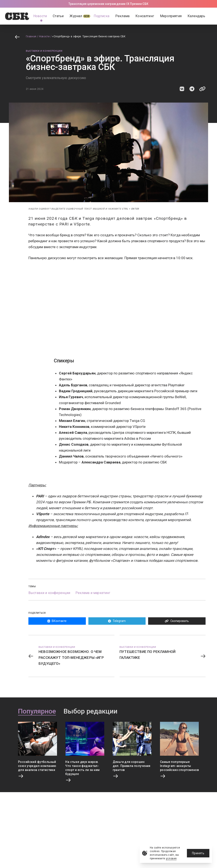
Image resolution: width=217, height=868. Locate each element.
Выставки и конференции (44, 51)
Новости (44, 36)
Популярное (37, 711)
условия (171, 858)
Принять (198, 853)
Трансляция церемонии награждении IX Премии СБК (108, 4)
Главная (31, 36)
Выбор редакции (90, 711)
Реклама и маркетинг (93, 593)
